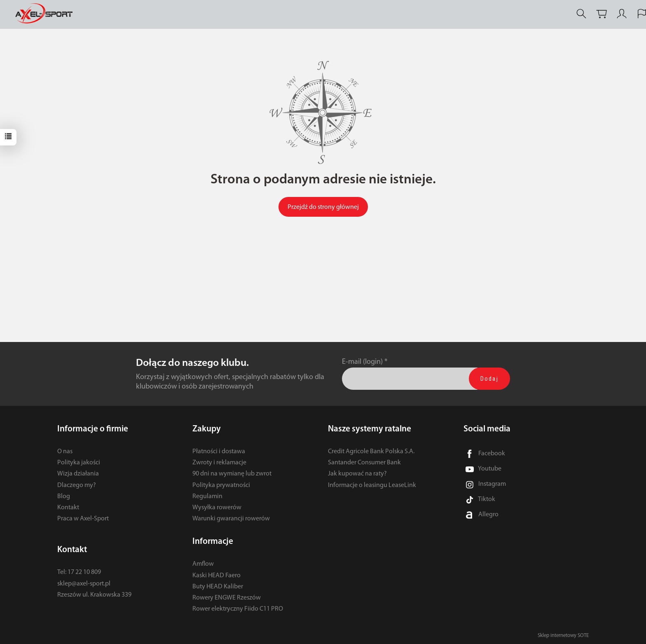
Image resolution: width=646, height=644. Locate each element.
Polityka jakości (79, 463)
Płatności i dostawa (219, 452)
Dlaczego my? (77, 485)
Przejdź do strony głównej (323, 207)
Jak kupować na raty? (357, 474)
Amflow (203, 564)
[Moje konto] (622, 14)
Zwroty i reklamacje (219, 463)
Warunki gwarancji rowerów (231, 519)
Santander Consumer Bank (364, 463)
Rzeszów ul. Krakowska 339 (94, 595)
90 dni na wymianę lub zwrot (232, 474)
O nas (65, 452)
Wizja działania (78, 474)
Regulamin (207, 496)
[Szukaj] (581, 14)
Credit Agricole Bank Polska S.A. (371, 452)
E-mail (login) (362, 362)
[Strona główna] (46, 14)
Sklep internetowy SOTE (563, 636)
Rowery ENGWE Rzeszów (227, 598)
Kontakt (68, 508)
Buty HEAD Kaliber (218, 587)
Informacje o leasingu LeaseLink (372, 485)
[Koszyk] (602, 14)
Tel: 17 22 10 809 (79, 572)
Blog (64, 496)
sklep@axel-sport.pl (84, 584)
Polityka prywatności (221, 485)
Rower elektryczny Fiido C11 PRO (238, 609)
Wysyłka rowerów (217, 508)
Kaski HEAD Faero (217, 576)
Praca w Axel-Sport (83, 519)
